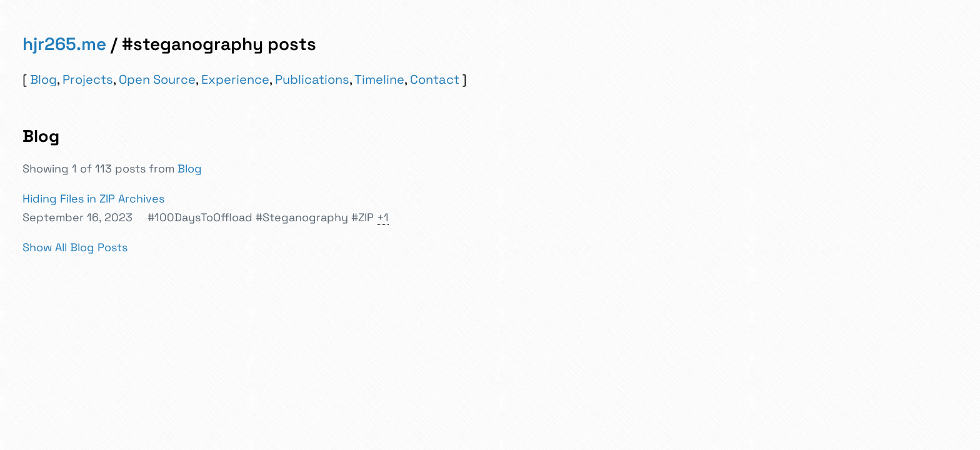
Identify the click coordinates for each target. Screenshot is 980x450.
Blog (43, 79)
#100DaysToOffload (200, 217)
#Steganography (302, 217)
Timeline (379, 79)
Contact (435, 79)
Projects (88, 79)
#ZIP (362, 217)
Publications (312, 79)
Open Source (157, 79)
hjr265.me (64, 44)
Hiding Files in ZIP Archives (93, 198)
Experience (235, 79)
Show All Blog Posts (75, 247)
